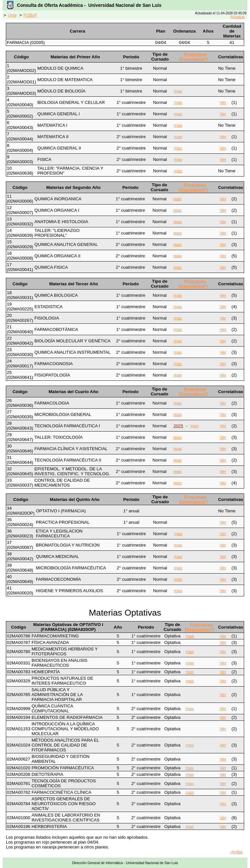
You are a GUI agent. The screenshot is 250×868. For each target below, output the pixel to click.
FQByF (30, 15)
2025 (178, 426)
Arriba (237, 852)
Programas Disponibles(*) (194, 57)
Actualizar (238, 17)
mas (178, 91)
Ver (223, 102)
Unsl (12, 15)
